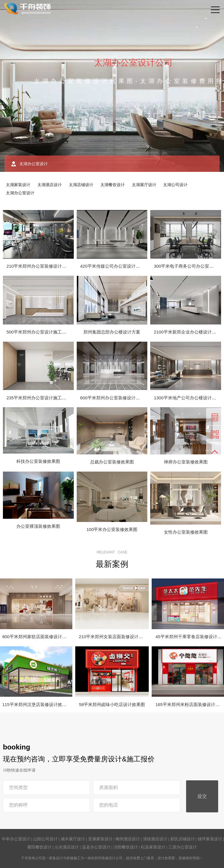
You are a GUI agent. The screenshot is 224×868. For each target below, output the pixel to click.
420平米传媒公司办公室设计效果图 (114, 266)
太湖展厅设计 (144, 185)
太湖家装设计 (18, 185)
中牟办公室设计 (16, 839)
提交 (202, 796)
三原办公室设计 (183, 847)
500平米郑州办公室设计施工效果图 (41, 332)
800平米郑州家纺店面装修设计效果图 (39, 637)
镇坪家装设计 (210, 839)
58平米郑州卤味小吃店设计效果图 (112, 704)
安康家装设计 (100, 839)
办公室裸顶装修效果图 (38, 526)
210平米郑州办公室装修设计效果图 (41, 266)
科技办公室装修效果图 (38, 461)
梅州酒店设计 (128, 839)
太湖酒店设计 (50, 185)
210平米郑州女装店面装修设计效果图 (115, 637)
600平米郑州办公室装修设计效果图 (114, 398)
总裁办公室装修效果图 (112, 462)
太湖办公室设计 (20, 193)
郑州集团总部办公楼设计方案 (112, 332)
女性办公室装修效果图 (186, 532)
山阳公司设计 (45, 839)
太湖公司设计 (175, 185)
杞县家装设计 (153, 847)
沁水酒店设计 (67, 847)
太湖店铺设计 (81, 185)
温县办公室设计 (96, 847)
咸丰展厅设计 (73, 839)
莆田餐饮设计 (39, 847)
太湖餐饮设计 (113, 185)
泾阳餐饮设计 (126, 847)
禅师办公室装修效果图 (186, 462)
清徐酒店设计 (155, 839)
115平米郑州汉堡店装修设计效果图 (37, 704)
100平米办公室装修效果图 (112, 529)
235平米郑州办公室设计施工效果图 (41, 398)
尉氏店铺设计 (183, 839)
